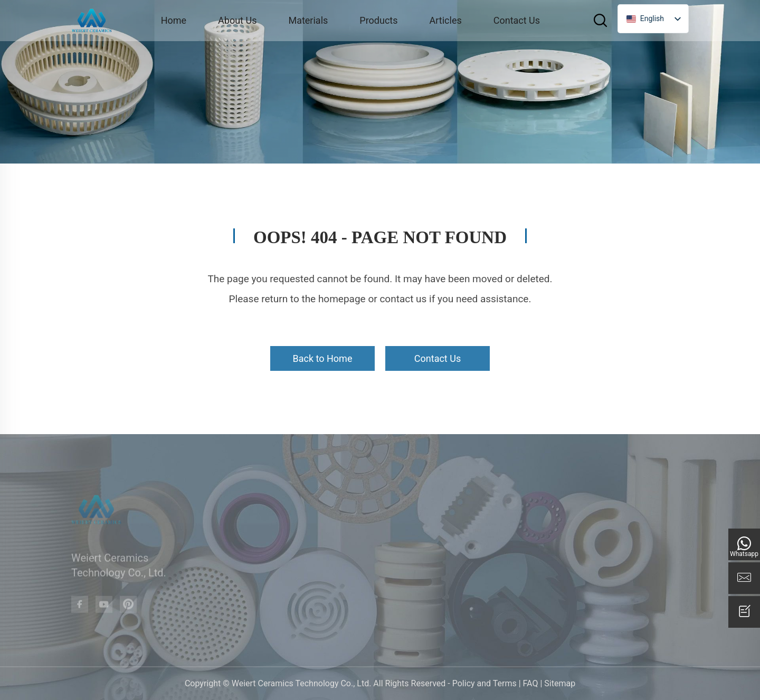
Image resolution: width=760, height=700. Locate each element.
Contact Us (517, 20)
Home (174, 20)
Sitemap (560, 683)
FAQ (531, 683)
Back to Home (323, 358)
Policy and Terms (484, 683)
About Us (237, 20)
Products (378, 20)
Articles (446, 20)
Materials (308, 20)
